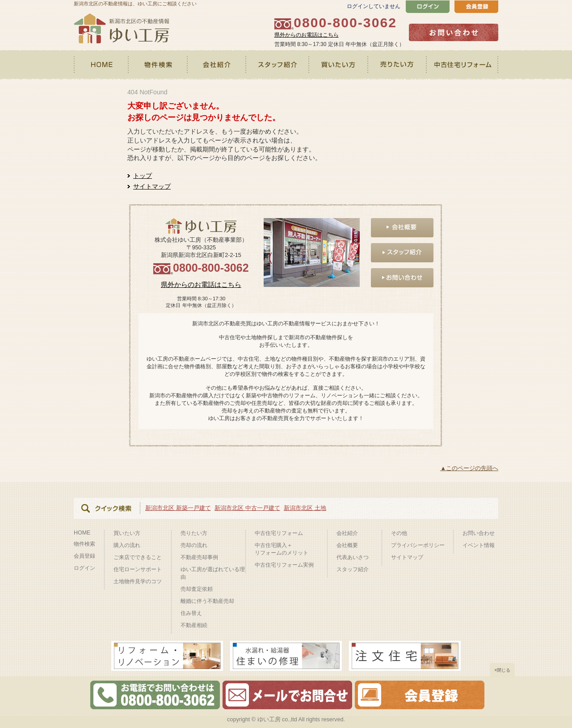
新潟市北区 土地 (305, 508)
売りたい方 (398, 65)
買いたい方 (339, 65)
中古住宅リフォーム (463, 65)
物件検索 (158, 65)
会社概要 (347, 545)
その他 (399, 533)
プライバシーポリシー (418, 545)
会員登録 (84, 556)
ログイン (84, 568)
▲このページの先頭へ (469, 468)
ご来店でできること (138, 557)
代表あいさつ (353, 557)
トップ (143, 176)
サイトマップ (152, 186)
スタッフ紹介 (278, 65)
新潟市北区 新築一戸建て (178, 508)
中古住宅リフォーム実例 (284, 565)
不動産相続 (194, 625)
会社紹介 (217, 65)
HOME (101, 65)
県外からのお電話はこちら (307, 35)
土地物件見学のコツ (138, 581)
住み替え (191, 613)
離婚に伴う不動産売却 (207, 601)
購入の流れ (127, 545)
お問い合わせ (479, 533)
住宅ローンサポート (138, 569)
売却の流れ (194, 545)
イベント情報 (479, 545)
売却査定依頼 (197, 589)
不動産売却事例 (199, 557)
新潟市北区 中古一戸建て (247, 508)
